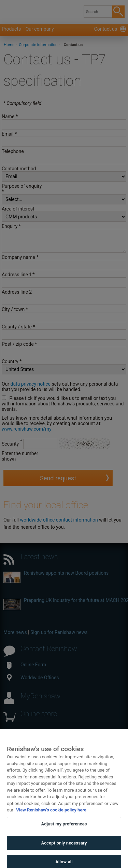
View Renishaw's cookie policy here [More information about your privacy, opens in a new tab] (51, 819)
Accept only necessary (64, 852)
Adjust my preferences (64, 833)
